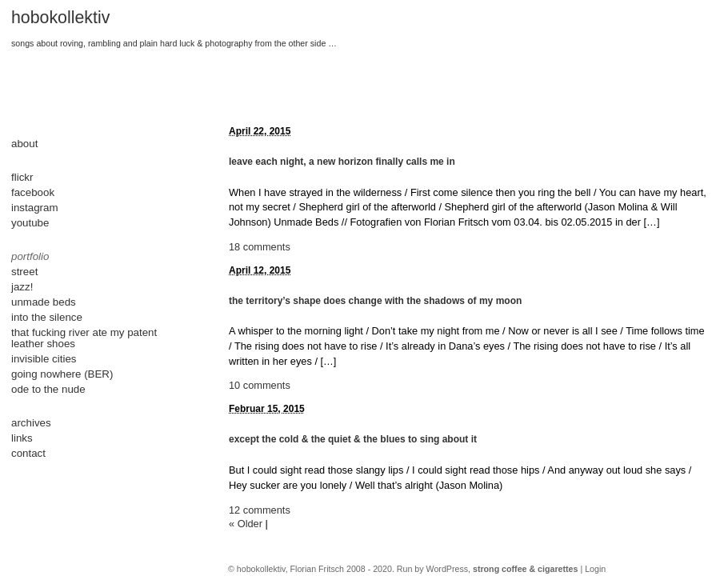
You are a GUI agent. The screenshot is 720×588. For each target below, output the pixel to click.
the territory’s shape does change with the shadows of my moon (375, 301)
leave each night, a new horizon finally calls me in (342, 162)
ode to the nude (48, 389)
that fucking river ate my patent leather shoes (84, 338)
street (24, 272)
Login (595, 569)
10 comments (260, 385)
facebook (33, 192)
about (24, 144)
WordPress (448, 569)
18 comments (260, 247)
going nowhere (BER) (62, 374)
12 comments (260, 510)
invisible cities (44, 359)
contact (28, 453)
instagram (35, 208)
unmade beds (44, 302)
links (22, 438)
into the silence (47, 317)
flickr (22, 177)
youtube (30, 223)
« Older (246, 524)
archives (31, 423)
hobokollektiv (60, 18)
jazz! (22, 287)
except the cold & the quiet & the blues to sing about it (353, 439)
